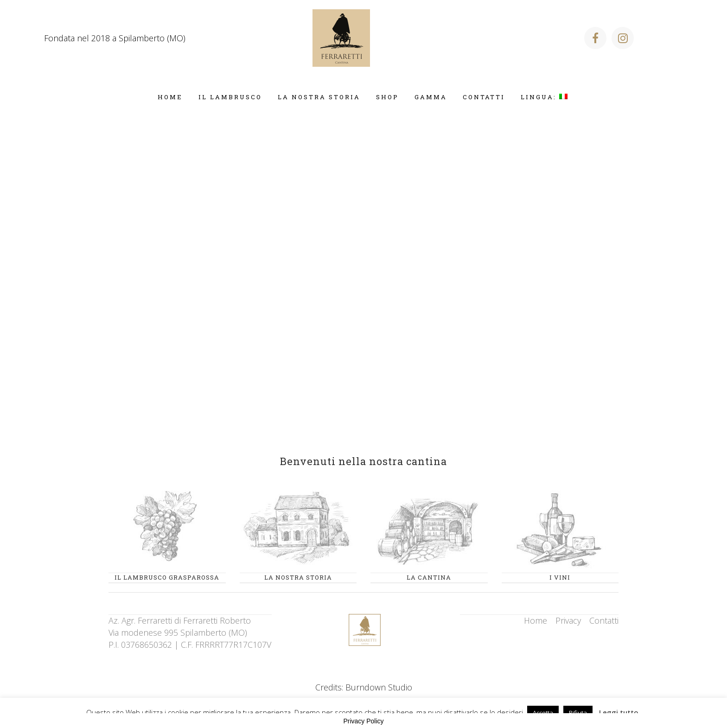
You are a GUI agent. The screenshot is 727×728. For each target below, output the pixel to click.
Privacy (568, 620)
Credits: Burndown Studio (364, 687)
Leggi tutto (619, 712)
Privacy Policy (363, 721)
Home (536, 620)
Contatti (604, 620)
